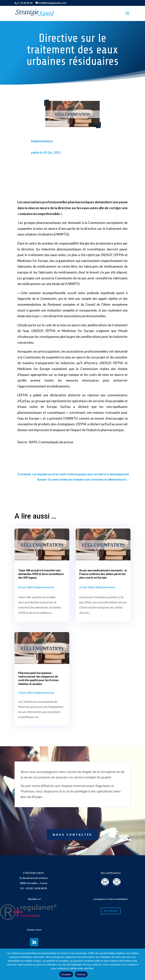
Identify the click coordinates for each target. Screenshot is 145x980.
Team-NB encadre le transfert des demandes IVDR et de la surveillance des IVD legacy (41, 574)
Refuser (81, 974)
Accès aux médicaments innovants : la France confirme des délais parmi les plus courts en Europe (103, 574)
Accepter (66, 974)
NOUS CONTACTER (72, 834)
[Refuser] (140, 964)
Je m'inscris (111, 911)
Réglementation (42, 141)
